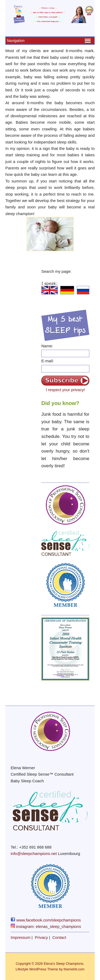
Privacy (41, 937)
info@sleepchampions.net (34, 853)
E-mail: (48, 361)
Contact (59, 937)
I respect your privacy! (65, 390)
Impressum (21, 937)
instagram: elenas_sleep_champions (46, 926)
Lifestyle (22, 969)
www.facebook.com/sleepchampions (46, 920)
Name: (47, 346)
